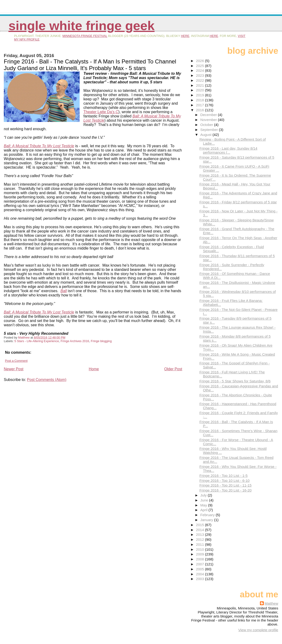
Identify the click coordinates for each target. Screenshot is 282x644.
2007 (200, 564)
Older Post (173, 369)
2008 (200, 559)
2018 (200, 100)
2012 (200, 539)
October (207, 125)
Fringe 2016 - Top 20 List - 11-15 (225, 485)
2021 (200, 85)
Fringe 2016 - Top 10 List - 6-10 (224, 481)
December (209, 115)
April (204, 510)
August (206, 135)
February (208, 515)
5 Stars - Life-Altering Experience (37, 341)
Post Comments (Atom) (47, 380)
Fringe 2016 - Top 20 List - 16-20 (225, 490)
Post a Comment (16, 361)
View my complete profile (258, 630)
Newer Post (14, 369)
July (204, 495)
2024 (200, 70)
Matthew (271, 603)
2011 (200, 544)
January (207, 520)
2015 (200, 525)
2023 (200, 75)
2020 (200, 90)
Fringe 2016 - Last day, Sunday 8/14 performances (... (228, 150)
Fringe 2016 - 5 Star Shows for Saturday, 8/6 (235, 381)
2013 (200, 534)
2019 (200, 95)
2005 (200, 569)
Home (94, 369)
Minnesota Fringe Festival (85, 36)
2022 (200, 80)
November (209, 120)
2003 (200, 579)
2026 (200, 61)
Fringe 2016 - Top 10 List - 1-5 (223, 476)
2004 (200, 574)
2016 (200, 110)
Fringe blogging (101, 341)
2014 (200, 530)
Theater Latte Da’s (101, 112)
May (204, 505)
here (185, 36)
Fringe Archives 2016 (75, 341)
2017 (200, 105)
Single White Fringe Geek (82, 26)
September (210, 130)
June (205, 500)
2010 (200, 549)
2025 (200, 66)
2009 (200, 554)
